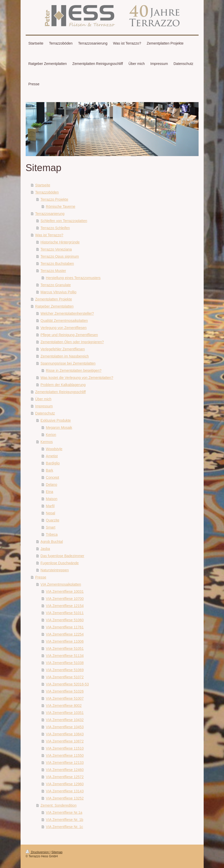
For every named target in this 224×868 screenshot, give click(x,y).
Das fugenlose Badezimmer (62, 556)
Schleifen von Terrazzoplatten (64, 221)
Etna (49, 492)
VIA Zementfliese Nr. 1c (64, 827)
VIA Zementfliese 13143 (65, 791)
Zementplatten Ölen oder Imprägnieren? (72, 342)
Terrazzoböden (47, 192)
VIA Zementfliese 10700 (65, 599)
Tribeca (52, 534)
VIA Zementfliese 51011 (65, 613)
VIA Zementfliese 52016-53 (67, 684)
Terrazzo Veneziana (56, 249)
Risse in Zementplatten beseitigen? (74, 370)
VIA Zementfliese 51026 (65, 691)
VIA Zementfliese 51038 (65, 663)
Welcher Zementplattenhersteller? (67, 313)
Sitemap (57, 852)
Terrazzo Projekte (54, 199)
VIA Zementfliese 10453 (65, 727)
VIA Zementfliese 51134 (65, 656)
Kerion (51, 435)
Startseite (43, 185)
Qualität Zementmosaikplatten (64, 321)
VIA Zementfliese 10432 (65, 720)
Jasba (45, 549)
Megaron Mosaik (59, 428)
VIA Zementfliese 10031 (65, 591)
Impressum (44, 406)
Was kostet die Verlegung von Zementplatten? (77, 378)
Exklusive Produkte (56, 420)
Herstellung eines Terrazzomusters (73, 278)
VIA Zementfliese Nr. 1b (64, 820)
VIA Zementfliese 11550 (65, 755)
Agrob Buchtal (52, 542)
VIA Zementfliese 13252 (65, 798)
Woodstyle (54, 449)
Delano (51, 485)
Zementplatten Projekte (54, 299)
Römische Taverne (61, 206)
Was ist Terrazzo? (49, 235)
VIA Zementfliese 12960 (65, 784)
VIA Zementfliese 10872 (65, 741)
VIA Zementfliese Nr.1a (64, 812)
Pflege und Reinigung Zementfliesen (69, 335)
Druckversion (38, 852)
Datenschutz (45, 413)
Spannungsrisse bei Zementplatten (68, 363)
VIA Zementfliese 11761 (65, 627)
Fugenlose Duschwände (59, 563)
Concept (52, 477)
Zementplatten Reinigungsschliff (60, 392)
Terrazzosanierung (50, 214)
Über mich (43, 399)
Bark (49, 470)
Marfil (50, 506)
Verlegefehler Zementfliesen (63, 349)
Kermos (47, 442)
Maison (51, 499)
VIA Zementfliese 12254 (65, 634)
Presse (41, 577)
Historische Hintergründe (60, 242)
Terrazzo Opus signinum (60, 256)
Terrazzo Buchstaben (57, 264)
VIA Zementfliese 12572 (65, 777)
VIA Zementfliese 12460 (65, 770)
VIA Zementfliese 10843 (65, 734)
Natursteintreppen (55, 570)
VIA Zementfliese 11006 (65, 641)
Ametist (52, 456)
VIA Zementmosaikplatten (61, 584)
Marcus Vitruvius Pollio (58, 292)
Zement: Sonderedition (58, 805)
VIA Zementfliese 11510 (65, 748)
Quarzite (53, 520)
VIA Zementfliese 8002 (64, 706)
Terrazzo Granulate (56, 285)
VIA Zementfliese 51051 (65, 649)
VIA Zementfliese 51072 (65, 677)
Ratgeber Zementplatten (54, 306)
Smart (50, 527)
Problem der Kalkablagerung (63, 385)
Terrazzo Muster (53, 271)
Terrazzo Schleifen (55, 228)
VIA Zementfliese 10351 (65, 713)
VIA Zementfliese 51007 (65, 698)
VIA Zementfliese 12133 (65, 763)
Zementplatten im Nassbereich (65, 356)
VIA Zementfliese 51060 (65, 620)
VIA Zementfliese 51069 (65, 670)
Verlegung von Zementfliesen (63, 328)
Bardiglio (53, 463)
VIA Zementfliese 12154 (65, 606)
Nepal (50, 513)
